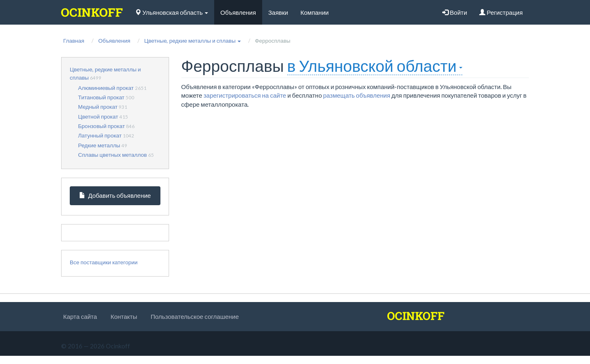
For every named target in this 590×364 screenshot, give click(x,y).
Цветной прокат (98, 117)
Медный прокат (98, 107)
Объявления (238, 12)
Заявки (278, 12)
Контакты (124, 316)
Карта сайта (80, 316)
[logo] (92, 12)
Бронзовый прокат (101, 126)
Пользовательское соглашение (195, 316)
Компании (314, 12)
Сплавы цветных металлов (112, 155)
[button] (192, 41)
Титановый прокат (101, 97)
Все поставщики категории (104, 262)
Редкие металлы (99, 145)
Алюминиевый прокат (106, 88)
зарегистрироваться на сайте (245, 95)
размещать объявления (357, 95)
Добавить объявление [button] (115, 195)
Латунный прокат (100, 135)
